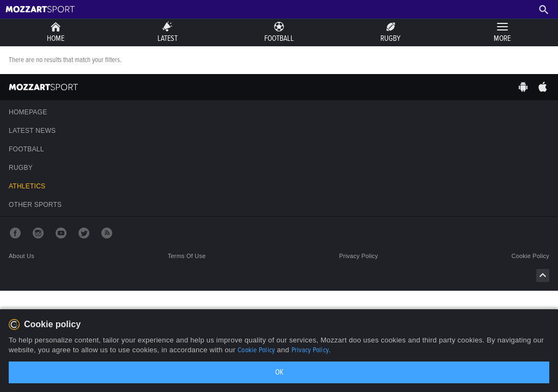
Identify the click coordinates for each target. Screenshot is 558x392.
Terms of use (187, 256)
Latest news (32, 131)
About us (22, 256)
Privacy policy (359, 256)
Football (26, 149)
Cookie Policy (256, 350)
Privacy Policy (310, 350)
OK (279, 372)
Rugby (21, 168)
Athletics (27, 186)
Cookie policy (531, 256)
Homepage (28, 112)
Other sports (35, 205)
